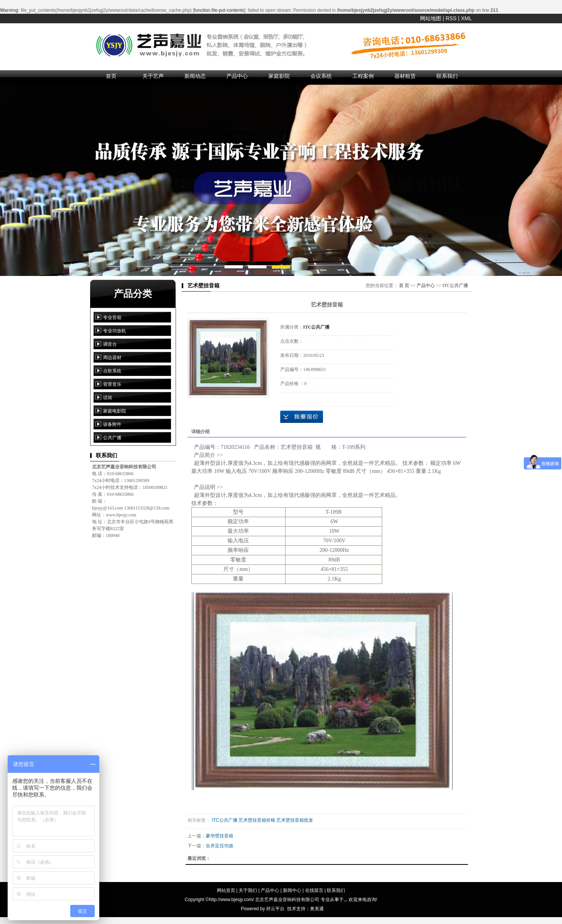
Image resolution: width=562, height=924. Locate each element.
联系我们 (447, 76)
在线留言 (314, 890)
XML (466, 18)
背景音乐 (112, 384)
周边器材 (112, 358)
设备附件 (112, 424)
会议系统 (321, 76)
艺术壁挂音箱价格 (257, 820)
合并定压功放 (220, 846)
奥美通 (317, 909)
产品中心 (237, 76)
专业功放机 (115, 331)
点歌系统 (112, 371)
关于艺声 (153, 76)
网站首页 (226, 890)
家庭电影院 (115, 411)
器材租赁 (405, 76)
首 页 (404, 285)
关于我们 (248, 890)
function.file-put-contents (219, 10)
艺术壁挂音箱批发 (295, 820)
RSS (451, 18)
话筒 (108, 398)
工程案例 (363, 76)
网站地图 (431, 18)
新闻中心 (292, 890)
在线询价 (302, 417)
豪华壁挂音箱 (220, 836)
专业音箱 (112, 318)
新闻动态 (195, 76)
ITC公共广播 (455, 285)
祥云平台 (275, 909)
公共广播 (112, 438)
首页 (111, 76)
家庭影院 (279, 76)
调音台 (110, 344)
